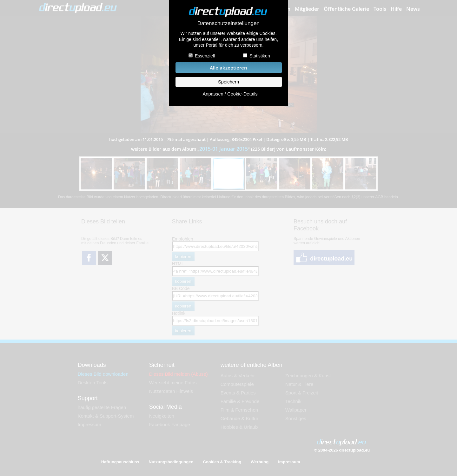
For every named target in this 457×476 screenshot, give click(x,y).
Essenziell (205, 56)
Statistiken (260, 56)
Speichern (228, 82)
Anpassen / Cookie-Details (230, 94)
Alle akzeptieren (228, 68)
